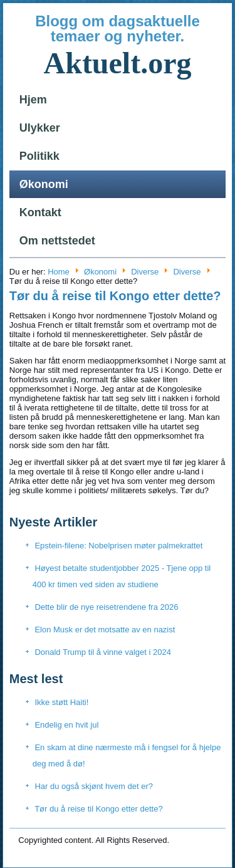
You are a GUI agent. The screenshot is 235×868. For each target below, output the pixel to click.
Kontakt (40, 212)
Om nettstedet (57, 241)
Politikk (39, 156)
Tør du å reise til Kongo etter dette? (115, 296)
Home (59, 272)
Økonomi (44, 184)
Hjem (33, 100)
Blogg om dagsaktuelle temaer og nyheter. (118, 29)
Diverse (145, 272)
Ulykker (40, 128)
